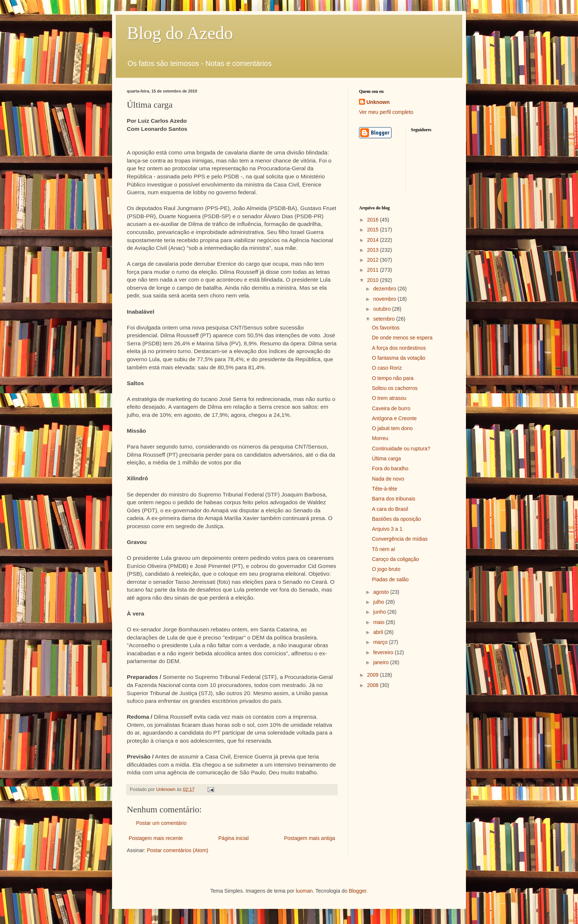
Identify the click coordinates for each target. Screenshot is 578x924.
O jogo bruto (386, 569)
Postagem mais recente (156, 838)
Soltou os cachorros (395, 388)
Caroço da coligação (396, 559)
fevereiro (384, 652)
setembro (384, 319)
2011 (374, 270)
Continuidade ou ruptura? (401, 449)
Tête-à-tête (384, 489)
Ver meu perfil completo (386, 112)
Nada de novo (388, 479)
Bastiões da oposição (396, 519)
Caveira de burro (391, 408)
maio (379, 622)
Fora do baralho (390, 468)
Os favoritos (386, 328)
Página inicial (234, 838)
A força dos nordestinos (399, 348)
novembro (385, 299)
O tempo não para (393, 378)
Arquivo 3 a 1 (387, 529)
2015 (374, 230)
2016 (374, 220)
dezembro (385, 289)
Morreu (380, 438)
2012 (374, 260)
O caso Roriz (387, 368)
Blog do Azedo (180, 33)
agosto (382, 592)
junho (380, 612)
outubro (382, 309)
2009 (374, 675)
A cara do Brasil (390, 509)
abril (379, 632)
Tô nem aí (384, 549)
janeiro (382, 662)
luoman (304, 891)
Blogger (357, 891)
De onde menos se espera (402, 338)
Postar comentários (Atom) (177, 850)
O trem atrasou (389, 398)
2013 (374, 250)
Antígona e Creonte (394, 418)
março (381, 642)
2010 (374, 280)
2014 (374, 240)
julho (379, 602)
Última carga (387, 458)
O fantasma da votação (399, 358)
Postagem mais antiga (309, 838)
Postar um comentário (161, 823)
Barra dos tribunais (394, 499)
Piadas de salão (390, 579)
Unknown (378, 102)
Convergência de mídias (400, 539)
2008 (374, 685)
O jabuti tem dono (392, 428)
